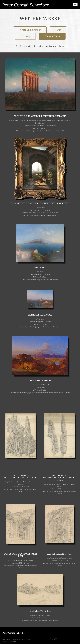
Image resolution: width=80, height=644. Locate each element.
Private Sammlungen (30, 30)
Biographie (26, 639)
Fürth (58, 30)
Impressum (13, 641)
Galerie (5, 641)
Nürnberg (25, 36)
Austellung (16, 639)
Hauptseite (6, 639)
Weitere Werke (52, 36)
